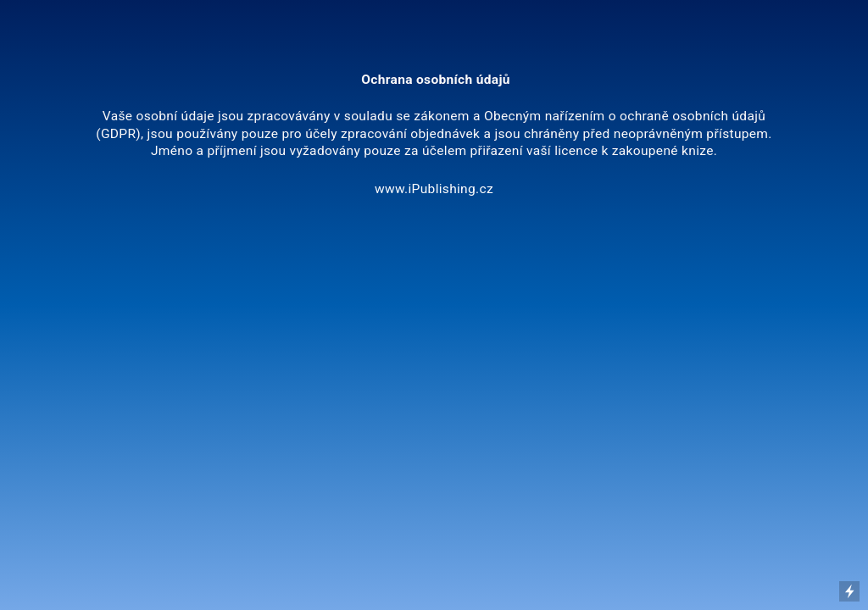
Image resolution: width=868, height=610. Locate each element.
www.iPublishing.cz (434, 189)
